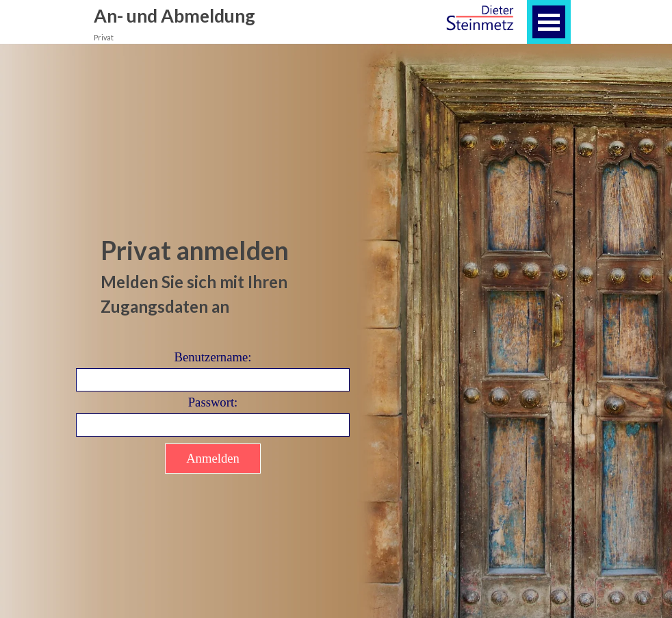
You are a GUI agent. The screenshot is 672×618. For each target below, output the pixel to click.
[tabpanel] (213, 275)
